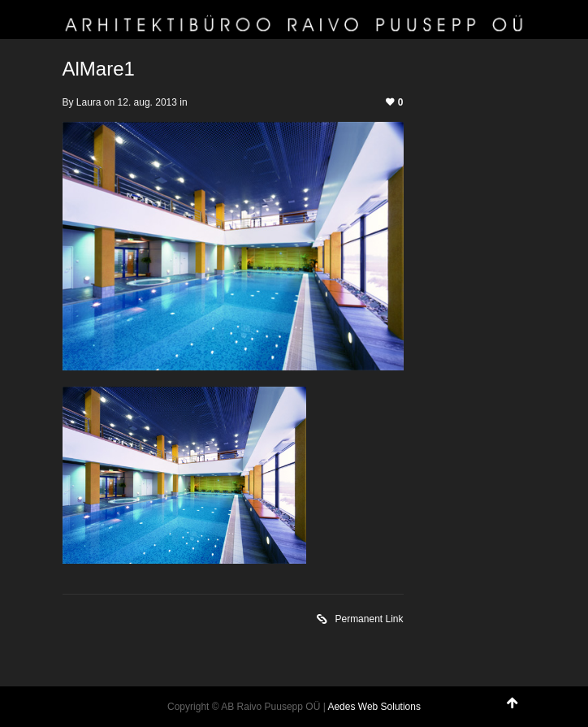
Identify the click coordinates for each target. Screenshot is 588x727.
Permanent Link (360, 620)
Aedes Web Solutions (374, 707)
